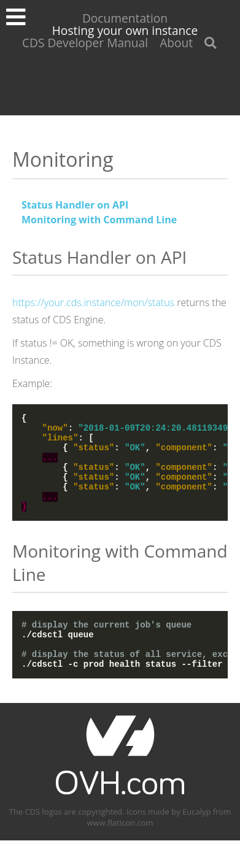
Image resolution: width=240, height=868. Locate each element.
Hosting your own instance (125, 30)
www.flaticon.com (120, 850)
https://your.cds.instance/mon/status (93, 302)
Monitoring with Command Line (99, 220)
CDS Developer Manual (85, 43)
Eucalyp (196, 839)
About (176, 43)
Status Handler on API (75, 205)
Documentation (125, 18)
